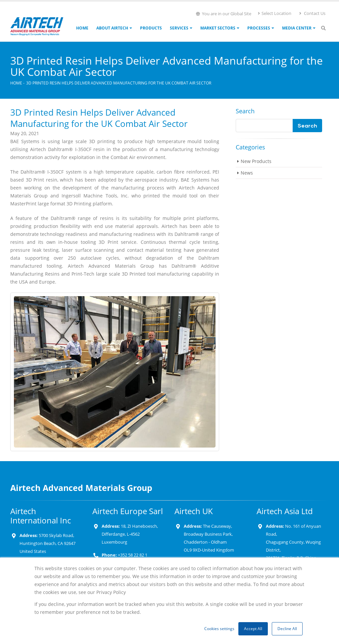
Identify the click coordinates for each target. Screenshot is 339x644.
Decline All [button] (287, 629)
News (247, 173)
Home (82, 28)
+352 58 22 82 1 (132, 555)
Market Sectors (218, 28)
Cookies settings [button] (219, 629)
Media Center (297, 28)
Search (245, 111)
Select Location (274, 13)
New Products (256, 161)
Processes (259, 28)
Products (151, 28)
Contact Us (312, 13)
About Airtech (112, 28)
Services (179, 28)
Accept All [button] (253, 629)
